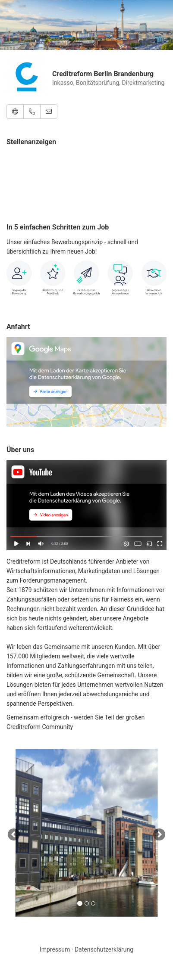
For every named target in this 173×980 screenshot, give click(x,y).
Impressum (55, 949)
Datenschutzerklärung (104, 949)
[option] (86, 833)
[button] (15, 112)
